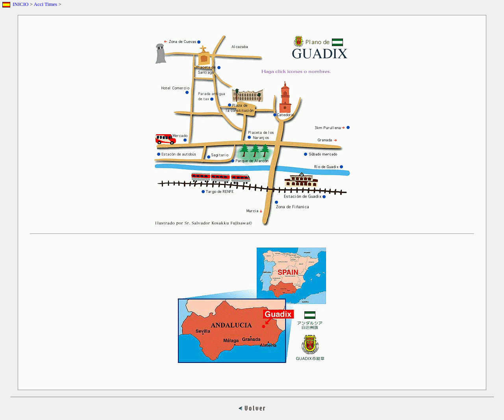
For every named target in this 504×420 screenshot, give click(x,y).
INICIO (20, 4)
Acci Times (46, 4)
